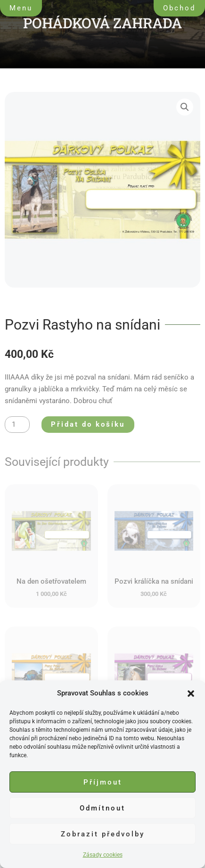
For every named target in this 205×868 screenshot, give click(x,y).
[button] (191, 694)
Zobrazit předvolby (103, 834)
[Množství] (17, 425)
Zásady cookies (103, 855)
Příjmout (103, 782)
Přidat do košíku (88, 424)
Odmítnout (102, 808)
